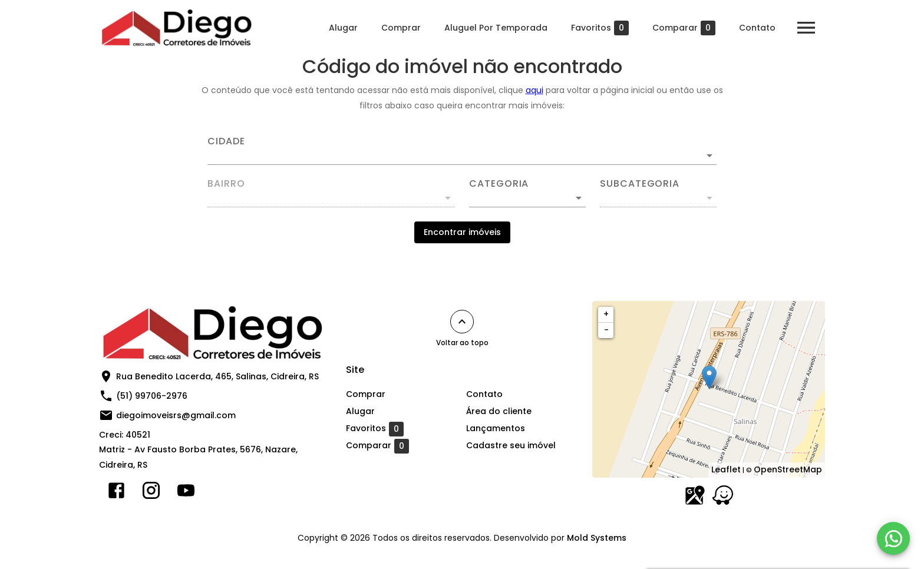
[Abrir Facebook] (116, 493)
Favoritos (600, 28)
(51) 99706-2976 (152, 396)
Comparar (684, 28)
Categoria (499, 184)
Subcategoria (640, 184)
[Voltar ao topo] (462, 322)
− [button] (606, 330)
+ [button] (606, 314)
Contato (757, 28)
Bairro (226, 184)
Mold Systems (597, 538)
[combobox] (462, 151)
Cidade (226, 141)
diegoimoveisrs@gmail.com (176, 415)
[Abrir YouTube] (186, 493)
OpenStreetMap (788, 469)
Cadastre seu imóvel (511, 445)
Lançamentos (496, 428)
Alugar (343, 28)
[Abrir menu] (806, 28)
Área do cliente (499, 411)
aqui (534, 90)
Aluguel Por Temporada (496, 28)
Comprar (401, 28)
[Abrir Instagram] (151, 493)
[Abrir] (709, 156)
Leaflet (726, 469)
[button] (527, 198)
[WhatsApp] (893, 538)
